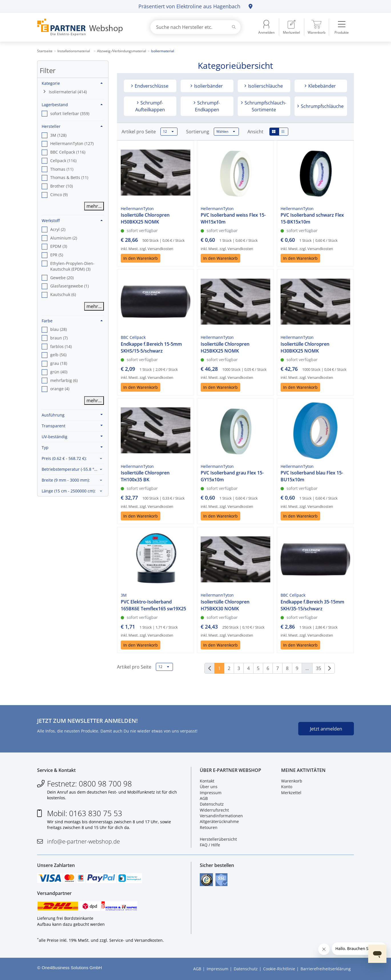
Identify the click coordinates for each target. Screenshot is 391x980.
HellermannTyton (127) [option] (72, 143)
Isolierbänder (208, 86)
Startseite (45, 51)
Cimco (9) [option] (59, 195)
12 (168, 132)
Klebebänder (322, 86)
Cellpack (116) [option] (63, 161)
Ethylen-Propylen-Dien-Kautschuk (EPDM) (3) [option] (72, 266)
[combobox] (195, 27)
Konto (287, 787)
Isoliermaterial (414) (68, 92)
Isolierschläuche (265, 86)
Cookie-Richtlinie (279, 969)
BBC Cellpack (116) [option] (68, 152)
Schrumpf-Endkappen (207, 106)
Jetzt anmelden (326, 729)
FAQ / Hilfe (210, 845)
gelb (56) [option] (58, 355)
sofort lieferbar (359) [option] (70, 113)
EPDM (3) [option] (59, 246)
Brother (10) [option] (62, 186)
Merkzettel (291, 793)
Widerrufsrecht (214, 810)
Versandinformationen (221, 816)
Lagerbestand (72, 105)
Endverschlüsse (151, 86)
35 (319, 668)
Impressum (211, 793)
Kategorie (72, 83)
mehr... (94, 206)
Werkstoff (72, 221)
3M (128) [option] (58, 135)
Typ (72, 447)
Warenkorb (292, 781)
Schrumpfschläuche (322, 106)
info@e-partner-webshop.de (83, 841)
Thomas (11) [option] (62, 169)
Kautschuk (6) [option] (63, 294)
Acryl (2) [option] (58, 229)
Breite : (66, 480)
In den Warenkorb (141, 258)
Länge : (69, 491)
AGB (204, 798)
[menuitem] (291, 27)
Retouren (209, 827)
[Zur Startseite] (87, 27)
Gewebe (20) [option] (62, 278)
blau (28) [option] (59, 329)
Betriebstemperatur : (73, 469)
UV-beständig (72, 436)
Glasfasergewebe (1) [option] (69, 286)
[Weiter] (330, 668)
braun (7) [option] (59, 338)
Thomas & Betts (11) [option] (69, 177)
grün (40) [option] (59, 372)
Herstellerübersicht (218, 839)
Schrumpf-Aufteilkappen (150, 106)
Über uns (209, 787)
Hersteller (72, 126)
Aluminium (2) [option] (64, 238)
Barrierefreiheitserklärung (326, 969)
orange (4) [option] (60, 389)
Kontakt (207, 781)
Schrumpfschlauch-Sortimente (265, 106)
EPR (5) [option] (57, 255)
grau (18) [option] (59, 363)
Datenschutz (212, 804)
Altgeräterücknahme (219, 821)
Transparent (72, 426)
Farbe (72, 321)
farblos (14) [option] (61, 346)
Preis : (64, 458)
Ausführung (72, 415)
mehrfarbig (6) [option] (64, 380)
